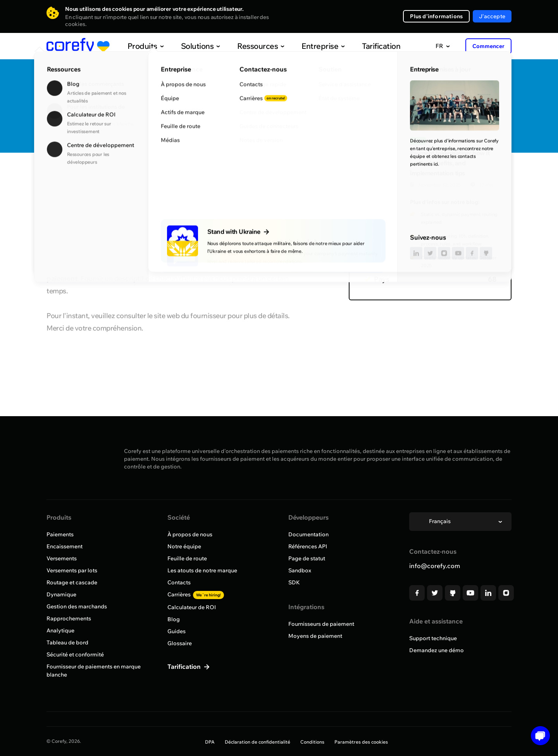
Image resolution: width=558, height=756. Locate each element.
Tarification (365, 46)
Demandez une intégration (463, 119)
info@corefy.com (435, 566)
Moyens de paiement (315, 636)
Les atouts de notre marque (202, 570)
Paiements (60, 534)
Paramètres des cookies (361, 742)
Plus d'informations (436, 16)
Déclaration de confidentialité (257, 742)
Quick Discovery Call (463, 94)
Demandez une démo (437, 650)
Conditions (312, 742)
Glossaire (180, 643)
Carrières (196, 594)
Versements (62, 558)
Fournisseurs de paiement (321, 624)
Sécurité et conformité (75, 654)
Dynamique (61, 594)
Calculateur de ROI (192, 607)
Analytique (60, 630)
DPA (210, 742)
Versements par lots (72, 570)
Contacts (179, 582)
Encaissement (65, 546)
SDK (294, 582)
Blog (174, 619)
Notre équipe (184, 546)
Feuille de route (187, 558)
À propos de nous (190, 534)
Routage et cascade (72, 582)
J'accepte (492, 16)
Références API (308, 546)
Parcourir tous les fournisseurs (98, 176)
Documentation (308, 534)
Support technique (433, 638)
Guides (177, 631)
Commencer (488, 46)
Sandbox (300, 570)
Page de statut (307, 558)
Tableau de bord (67, 642)
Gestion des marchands (77, 606)
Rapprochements (69, 618)
